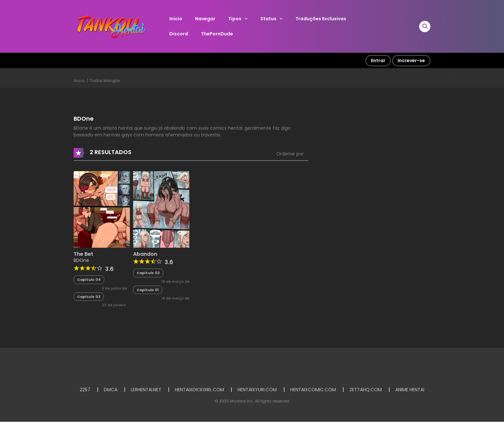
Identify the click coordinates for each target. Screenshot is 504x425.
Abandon (145, 254)
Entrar (378, 60)
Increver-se (411, 60)
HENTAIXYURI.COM (257, 390)
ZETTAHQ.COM (366, 390)
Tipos (235, 19)
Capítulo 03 (89, 297)
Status (268, 19)
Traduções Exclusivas (321, 19)
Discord (179, 34)
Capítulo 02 (148, 273)
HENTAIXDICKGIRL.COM (199, 390)
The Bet (83, 254)
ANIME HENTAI (410, 390)
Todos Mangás (105, 81)
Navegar (205, 19)
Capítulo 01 (148, 290)
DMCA (111, 390)
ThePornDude (217, 34)
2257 (85, 390)
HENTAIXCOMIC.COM (313, 390)
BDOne (81, 260)
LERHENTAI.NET (146, 390)
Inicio (176, 19)
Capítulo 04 (89, 280)
